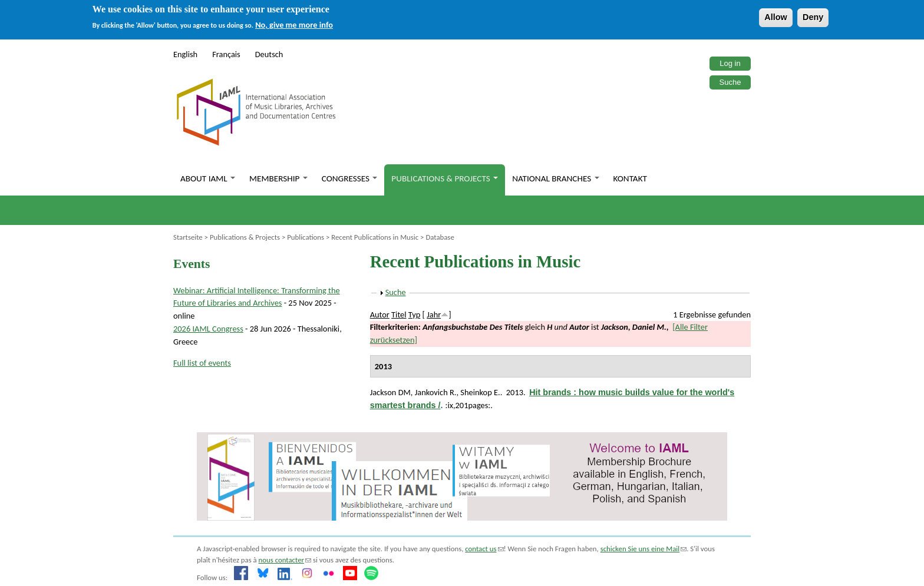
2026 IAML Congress (208, 329)
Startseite (188, 237)
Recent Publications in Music (375, 237)
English (185, 54)
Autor (380, 314)
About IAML (208, 178)
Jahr (434, 314)
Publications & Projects (445, 178)
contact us (484, 549)
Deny (813, 17)
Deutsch (269, 54)
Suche (730, 82)
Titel (399, 314)
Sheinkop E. (480, 392)
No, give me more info (294, 25)
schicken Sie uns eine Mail (644, 549)
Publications (306, 237)
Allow (775, 17)
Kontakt (630, 178)
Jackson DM (390, 392)
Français (226, 54)
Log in (730, 63)
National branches (555, 178)
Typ (414, 314)
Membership (278, 178)
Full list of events (202, 363)
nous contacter (285, 560)
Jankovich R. (436, 392)
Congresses (350, 178)
